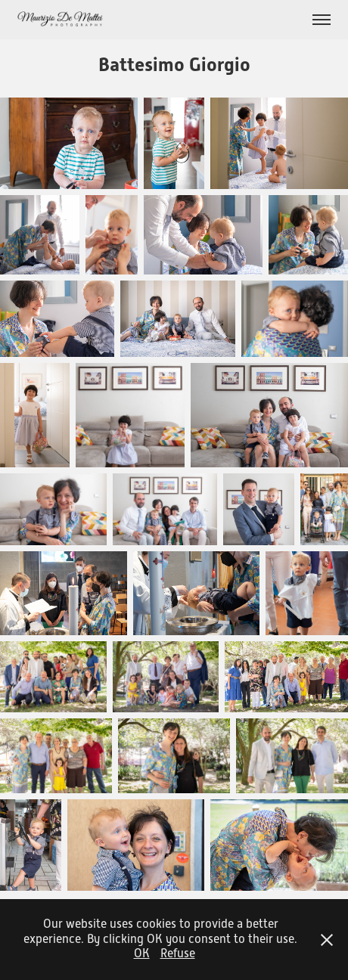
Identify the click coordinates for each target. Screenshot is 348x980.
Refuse (178, 954)
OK (142, 954)
